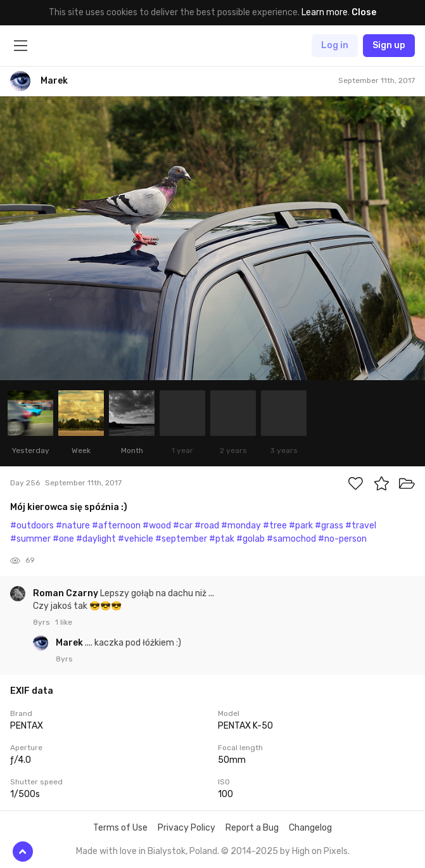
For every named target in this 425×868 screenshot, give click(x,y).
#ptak (222, 539)
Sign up (389, 45)
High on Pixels (320, 851)
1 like (64, 622)
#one (63, 539)
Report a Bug (252, 828)
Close (364, 12)
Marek (70, 643)
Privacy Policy (187, 828)
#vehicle (136, 539)
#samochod (291, 539)
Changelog (310, 828)
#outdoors (32, 526)
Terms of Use (120, 828)
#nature (73, 526)
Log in (335, 45)
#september (181, 539)
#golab (251, 539)
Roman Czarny (67, 593)
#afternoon (116, 526)
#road (207, 526)
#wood (157, 526)
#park (301, 526)
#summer (30, 539)
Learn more (325, 12)
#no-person (342, 539)
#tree (275, 526)
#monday (241, 526)
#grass (329, 526)
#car (183, 526)
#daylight (96, 539)
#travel (361, 526)
